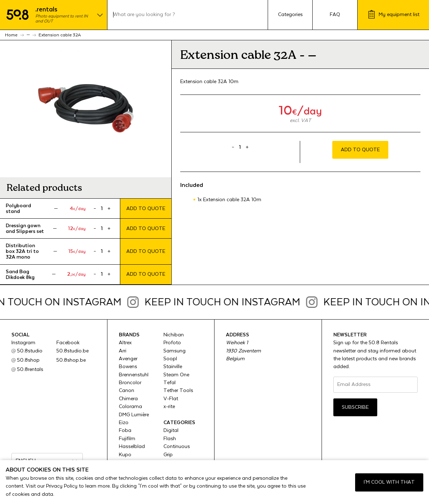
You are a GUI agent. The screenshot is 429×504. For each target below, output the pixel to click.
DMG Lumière (134, 415)
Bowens (128, 367)
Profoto (172, 343)
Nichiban (174, 335)
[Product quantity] (102, 209)
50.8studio (30, 351)
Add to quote (146, 209)
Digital (171, 431)
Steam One (176, 375)
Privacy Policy (62, 486)
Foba (125, 431)
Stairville (173, 367)
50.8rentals (30, 370)
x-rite (169, 407)
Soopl (170, 359)
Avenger (128, 359)
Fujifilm (127, 439)
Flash (170, 439)
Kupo (125, 455)
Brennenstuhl (134, 375)
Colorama (130, 407)
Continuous (177, 447)
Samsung (175, 351)
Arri (123, 351)
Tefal (170, 383)
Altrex (125, 343)
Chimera (128, 399)
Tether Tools (178, 391)
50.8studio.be (72, 351)
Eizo (124, 423)
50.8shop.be (71, 360)
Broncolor (130, 383)
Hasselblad (132, 447)
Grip (168, 455)
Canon (127, 391)
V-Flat (171, 399)
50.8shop (28, 360)
